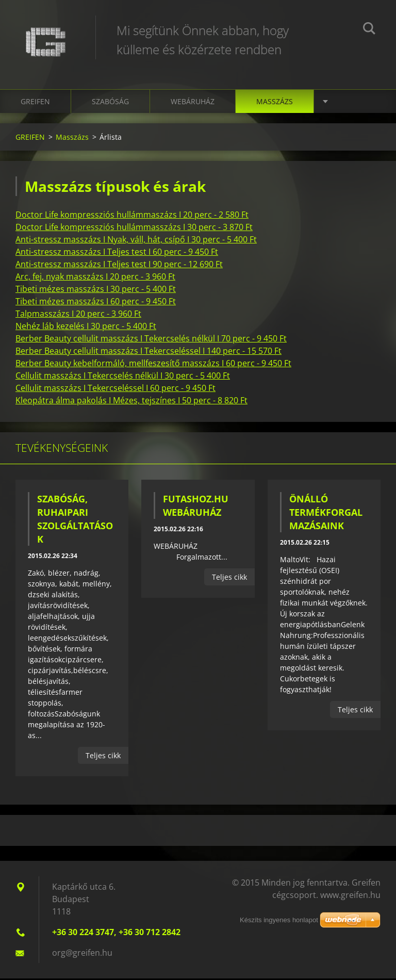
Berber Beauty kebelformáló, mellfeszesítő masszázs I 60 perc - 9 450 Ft (153, 365)
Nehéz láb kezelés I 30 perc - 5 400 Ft (86, 328)
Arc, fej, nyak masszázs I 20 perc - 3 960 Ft (95, 278)
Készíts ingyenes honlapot (279, 921)
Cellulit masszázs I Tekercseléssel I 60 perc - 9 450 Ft (115, 389)
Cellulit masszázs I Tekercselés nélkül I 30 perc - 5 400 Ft (123, 377)
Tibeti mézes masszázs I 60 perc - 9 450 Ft (96, 303)
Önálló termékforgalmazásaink (326, 514)
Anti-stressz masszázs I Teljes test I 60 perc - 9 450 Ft (117, 253)
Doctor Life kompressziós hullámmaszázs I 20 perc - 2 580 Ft (132, 216)
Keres (369, 30)
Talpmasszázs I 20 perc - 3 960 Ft (78, 315)
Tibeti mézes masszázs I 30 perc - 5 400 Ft (96, 290)
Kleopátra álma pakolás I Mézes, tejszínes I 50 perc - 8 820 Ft (131, 402)
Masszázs (275, 103)
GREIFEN (35, 103)
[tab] (198, 216)
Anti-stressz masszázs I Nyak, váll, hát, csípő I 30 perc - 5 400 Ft (136, 241)
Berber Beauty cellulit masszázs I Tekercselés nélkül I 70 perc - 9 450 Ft (151, 340)
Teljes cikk (103, 757)
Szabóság (110, 103)
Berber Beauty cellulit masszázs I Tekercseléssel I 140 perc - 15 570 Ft (148, 352)
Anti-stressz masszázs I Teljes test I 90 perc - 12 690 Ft (119, 266)
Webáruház (193, 103)
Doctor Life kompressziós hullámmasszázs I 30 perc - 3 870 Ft (134, 228)
